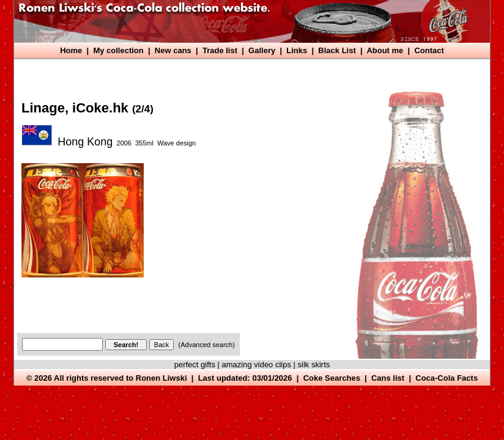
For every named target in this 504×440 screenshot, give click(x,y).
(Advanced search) (207, 345)
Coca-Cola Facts (447, 378)
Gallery (262, 50)
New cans (173, 50)
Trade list (220, 50)
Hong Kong (85, 142)
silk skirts (314, 365)
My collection (118, 50)
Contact (429, 50)
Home (71, 50)
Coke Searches (332, 378)
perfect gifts (195, 365)
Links (297, 50)
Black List (337, 50)
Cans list (388, 378)
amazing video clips (257, 365)
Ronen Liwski (161, 378)
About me (385, 50)
